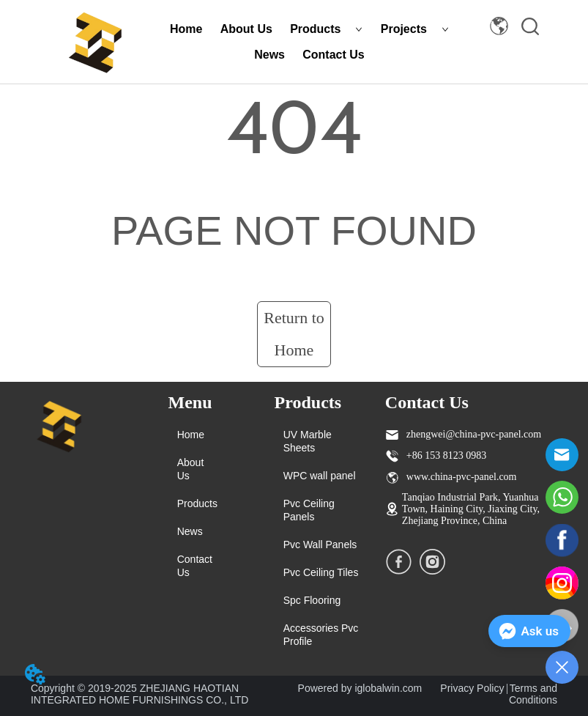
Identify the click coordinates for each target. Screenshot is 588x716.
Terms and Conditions (533, 694)
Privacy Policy (472, 688)
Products (326, 29)
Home (186, 29)
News (269, 55)
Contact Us (333, 55)
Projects (415, 29)
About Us (246, 29)
